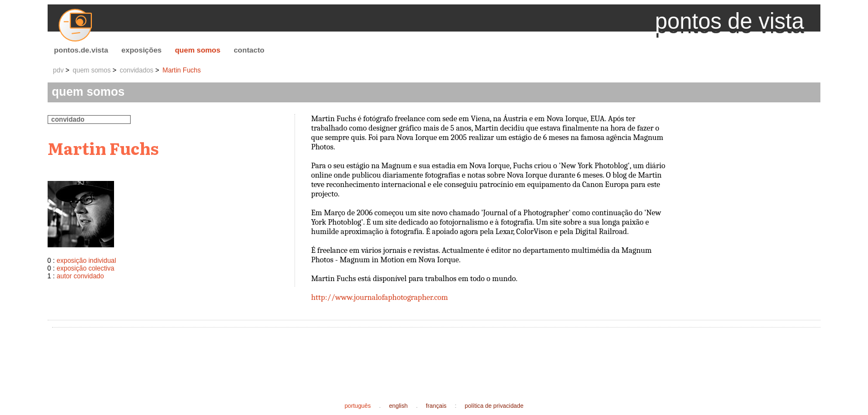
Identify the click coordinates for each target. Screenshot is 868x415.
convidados (136, 70)
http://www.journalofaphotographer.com (379, 297)
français (436, 406)
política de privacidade (494, 406)
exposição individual (86, 261)
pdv (58, 70)
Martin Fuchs (181, 70)
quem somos (198, 50)
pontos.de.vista (81, 50)
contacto (249, 50)
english (399, 406)
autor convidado (80, 276)
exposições (141, 50)
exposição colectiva (85, 268)
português (357, 406)
